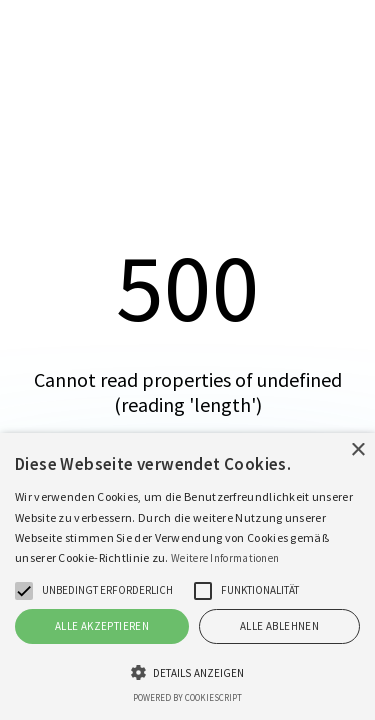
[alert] (187, 576)
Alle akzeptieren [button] (102, 626)
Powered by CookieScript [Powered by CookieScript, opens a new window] (187, 697)
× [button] (357, 450)
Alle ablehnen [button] (279, 626)
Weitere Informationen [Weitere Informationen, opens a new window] (225, 558)
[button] (24, 591)
